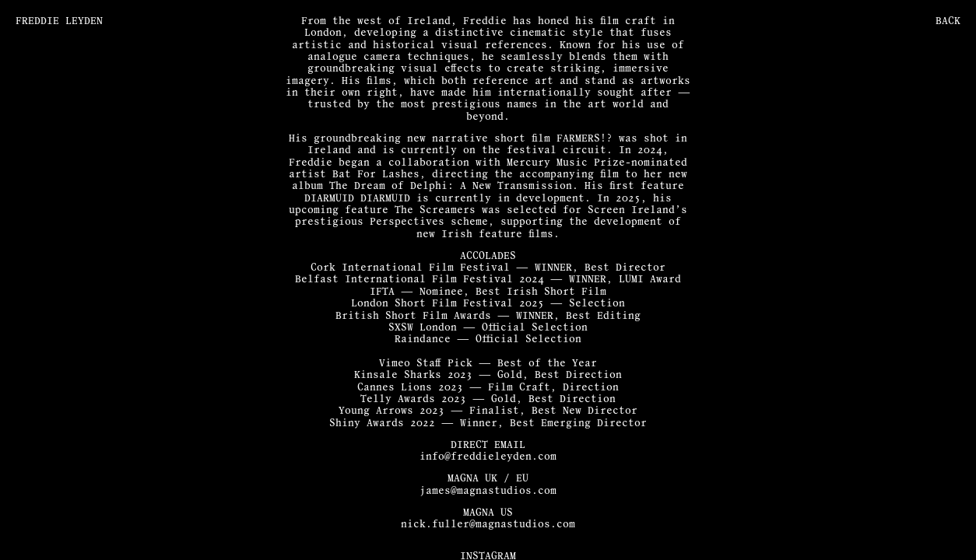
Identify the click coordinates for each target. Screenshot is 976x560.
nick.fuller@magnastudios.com (488, 525)
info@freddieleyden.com (488, 457)
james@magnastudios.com (488, 491)
